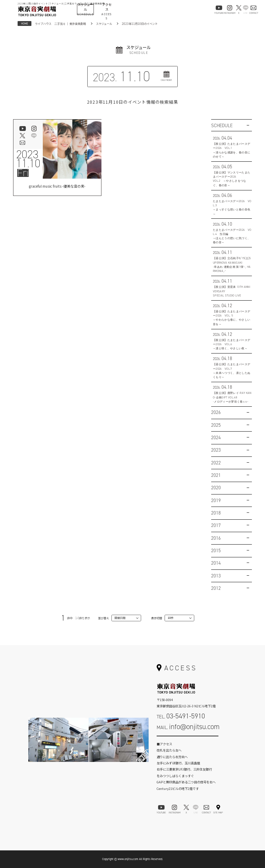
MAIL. (188, 727)
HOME (24, 23)
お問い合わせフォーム (188, 740)
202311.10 (28, 159)
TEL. (181, 716)
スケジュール (104, 23)
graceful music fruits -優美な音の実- (57, 187)
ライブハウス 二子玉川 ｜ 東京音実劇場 (60, 23)
